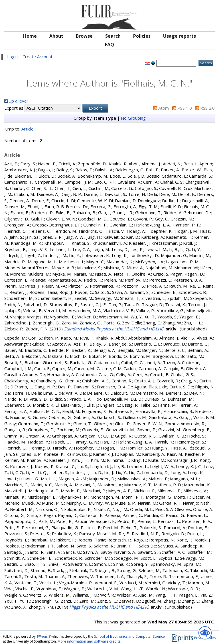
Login (12, 57)
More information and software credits (89, 641)
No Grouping (133, 118)
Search (113, 36)
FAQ (109, 45)
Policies (142, 36)
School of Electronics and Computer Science (129, 636)
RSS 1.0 (185, 108)
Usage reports (180, 36)
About (56, 36)
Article (28, 129)
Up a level (18, 101)
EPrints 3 (43, 636)
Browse (84, 36)
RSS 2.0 (207, 108)
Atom (164, 108)
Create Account (37, 57)
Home (30, 36)
